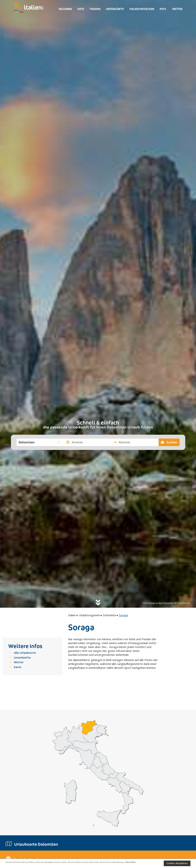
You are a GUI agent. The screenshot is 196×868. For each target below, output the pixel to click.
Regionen (65, 9)
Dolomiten (109, 615)
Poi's (163, 9)
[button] (39, 442)
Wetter (177, 9)
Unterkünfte (115, 9)
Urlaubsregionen (89, 615)
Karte (18, 667)
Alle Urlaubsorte (25, 653)
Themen (95, 9)
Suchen (169, 442)
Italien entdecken (142, 9)
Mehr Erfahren (25, 865)
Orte (81, 9)
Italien (72, 615)
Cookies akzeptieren (177, 863)
